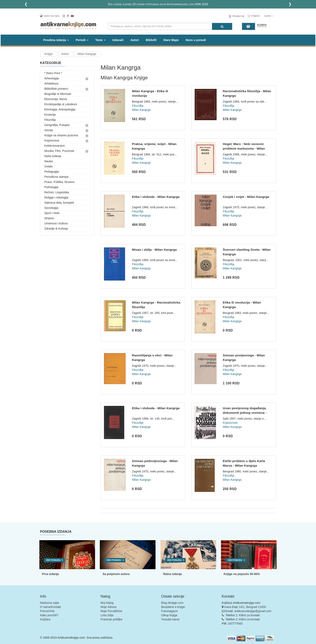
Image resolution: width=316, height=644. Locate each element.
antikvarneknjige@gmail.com (253, 611)
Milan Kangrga (87, 54)
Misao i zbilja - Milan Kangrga (154, 250)
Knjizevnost (52, 140)
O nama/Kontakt (50, 607)
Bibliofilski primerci (56, 89)
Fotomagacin (169, 611)
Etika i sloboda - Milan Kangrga (156, 197)
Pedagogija (52, 172)
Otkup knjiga (169, 615)
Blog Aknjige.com (172, 603)
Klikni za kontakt (249, 615)
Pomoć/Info (47, 611)
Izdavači (118, 40)
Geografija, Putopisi (57, 125)
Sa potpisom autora (116, 574)
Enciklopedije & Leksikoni (61, 104)
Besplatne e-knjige (173, 607)
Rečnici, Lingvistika (57, 192)
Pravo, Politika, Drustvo (59, 182)
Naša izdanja (53, 156)
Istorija (49, 130)
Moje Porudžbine (112, 611)
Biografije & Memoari (58, 94)
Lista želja (107, 615)
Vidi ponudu (53, 560)
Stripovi (49, 218)
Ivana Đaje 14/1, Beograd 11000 (245, 607)
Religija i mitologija (56, 197)
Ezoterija (50, 115)
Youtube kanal (170, 619)
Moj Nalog (107, 603)
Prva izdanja (51, 574)
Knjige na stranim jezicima (61, 135)
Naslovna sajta (49, 603)
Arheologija (52, 78)
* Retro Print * (53, 73)
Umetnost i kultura (56, 223)
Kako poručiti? (49, 615)
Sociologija (51, 208)
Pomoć (256, 16)
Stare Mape (171, 40)
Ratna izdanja (172, 574)
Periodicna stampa (56, 177)
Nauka (48, 161)
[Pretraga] (222, 26)
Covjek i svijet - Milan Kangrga (246, 197)
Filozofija (50, 120)
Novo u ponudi (196, 40)
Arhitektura (51, 84)
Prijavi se (238, 16)
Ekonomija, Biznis (56, 99)
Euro (269, 16)
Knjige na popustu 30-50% (242, 574)
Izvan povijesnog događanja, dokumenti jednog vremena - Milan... (245, 413)
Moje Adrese (109, 607)
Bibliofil (151, 40)
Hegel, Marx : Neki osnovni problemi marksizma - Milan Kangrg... (244, 148)
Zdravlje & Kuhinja (56, 229)
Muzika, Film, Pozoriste (59, 151)
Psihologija (51, 187)
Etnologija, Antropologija (60, 109)
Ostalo (48, 166)
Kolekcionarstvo (55, 146)
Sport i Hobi (52, 213)
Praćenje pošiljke (112, 619)
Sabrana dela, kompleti (59, 203)
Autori (135, 40)
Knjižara (45, 619)
